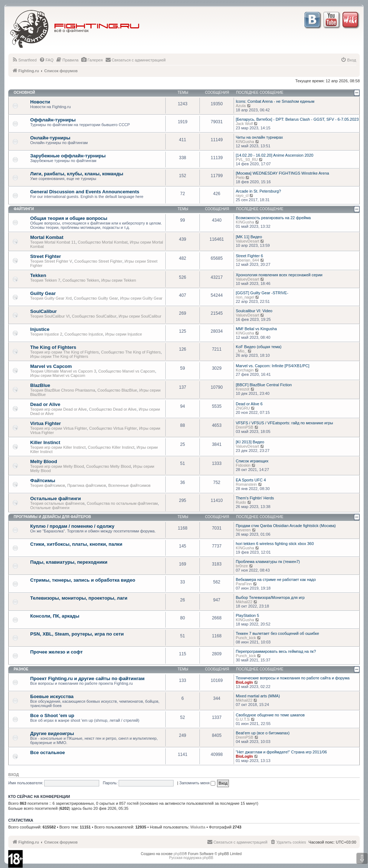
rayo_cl (242, 195)
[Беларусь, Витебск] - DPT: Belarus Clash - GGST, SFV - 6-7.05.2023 (297, 119)
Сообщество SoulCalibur (94, 316)
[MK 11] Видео (249, 237)
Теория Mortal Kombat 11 (53, 242)
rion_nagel (245, 297)
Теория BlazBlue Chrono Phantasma (63, 390)
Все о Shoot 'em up (52, 715)
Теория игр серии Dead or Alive (58, 409)
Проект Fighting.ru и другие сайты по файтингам (87, 678)
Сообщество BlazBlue (117, 390)
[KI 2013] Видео (250, 442)
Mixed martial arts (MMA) (258, 696)
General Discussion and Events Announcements (85, 192)
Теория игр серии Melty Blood (57, 466)
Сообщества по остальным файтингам (122, 503)
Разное (21, 669)
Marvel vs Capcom (51, 366)
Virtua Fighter (46, 423)
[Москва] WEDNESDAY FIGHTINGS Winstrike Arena (282, 173)
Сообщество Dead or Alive (113, 409)
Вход (13, 775)
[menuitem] (24, 60)
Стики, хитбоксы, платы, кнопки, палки (76, 544)
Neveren (243, 530)
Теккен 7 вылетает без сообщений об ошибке (277, 633)
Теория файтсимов (48, 485)
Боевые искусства (52, 696)
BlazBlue (40, 385)
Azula (241, 106)
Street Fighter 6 (249, 256)
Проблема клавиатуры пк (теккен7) (268, 562)
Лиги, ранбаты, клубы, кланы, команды (77, 174)
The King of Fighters (53, 347)
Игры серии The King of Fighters (59, 356)
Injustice (40, 329)
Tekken (38, 275)
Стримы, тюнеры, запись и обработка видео (83, 580)
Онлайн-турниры (50, 138)
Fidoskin (243, 465)
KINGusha (245, 142)
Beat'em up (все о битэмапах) (263, 733)
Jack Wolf (244, 124)
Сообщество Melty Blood (109, 466)
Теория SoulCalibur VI (50, 316)
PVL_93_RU (247, 160)
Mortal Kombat (47, 237)
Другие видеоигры (52, 733)
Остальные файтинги (56, 498)
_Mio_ (241, 351)
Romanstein (246, 484)
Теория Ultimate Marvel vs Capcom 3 (63, 371)
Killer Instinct (45, 442)
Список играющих (252, 461)
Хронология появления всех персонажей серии (279, 275)
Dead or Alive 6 (249, 404)
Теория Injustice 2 (46, 334)
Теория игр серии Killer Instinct (58, 447)
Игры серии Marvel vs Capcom (58, 375)
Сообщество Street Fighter (98, 261)
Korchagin (245, 370)
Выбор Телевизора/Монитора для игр (270, 597)
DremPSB (245, 427)
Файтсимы (43, 481)
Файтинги (24, 209)
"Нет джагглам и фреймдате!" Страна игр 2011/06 (281, 752)
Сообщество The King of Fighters (131, 352)
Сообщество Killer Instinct (111, 447)
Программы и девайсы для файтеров (52, 517)
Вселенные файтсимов (129, 485)
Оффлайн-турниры (53, 120)
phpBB (179, 854)
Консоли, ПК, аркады (55, 616)
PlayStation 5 (247, 615)
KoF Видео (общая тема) (259, 347)
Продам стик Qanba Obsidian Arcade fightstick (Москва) (286, 526)
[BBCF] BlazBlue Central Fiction (264, 385)
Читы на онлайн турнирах (259, 137)
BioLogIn (244, 682)
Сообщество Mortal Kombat (103, 242)
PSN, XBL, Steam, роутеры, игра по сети (77, 634)
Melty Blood (44, 461)
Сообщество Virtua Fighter (113, 428)
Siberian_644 (247, 260)
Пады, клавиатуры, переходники (69, 562)
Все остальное (48, 752)
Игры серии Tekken (119, 280)
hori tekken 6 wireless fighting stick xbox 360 (275, 544)
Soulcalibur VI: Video (254, 311)
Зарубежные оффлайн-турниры (68, 156)
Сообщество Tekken (81, 280)
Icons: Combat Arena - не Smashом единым (275, 101)
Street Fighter (46, 256)
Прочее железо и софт (56, 652)
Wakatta (198, 827)
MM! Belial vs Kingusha (256, 329)
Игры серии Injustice (124, 334)
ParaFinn (244, 584)
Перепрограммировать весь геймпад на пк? (276, 651)
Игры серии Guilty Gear (141, 298)
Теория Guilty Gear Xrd (51, 298)
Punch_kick (246, 638)
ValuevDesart (247, 241)
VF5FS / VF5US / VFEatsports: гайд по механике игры (284, 423)
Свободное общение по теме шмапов (270, 715)
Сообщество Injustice (84, 334)
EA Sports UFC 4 (251, 480)
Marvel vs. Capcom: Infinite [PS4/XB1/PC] (273, 366)
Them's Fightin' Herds (255, 498)
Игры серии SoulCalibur (140, 316)
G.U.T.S (243, 719)
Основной (24, 93)
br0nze (242, 566)
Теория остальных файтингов (57, 503)
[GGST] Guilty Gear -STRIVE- (262, 293)
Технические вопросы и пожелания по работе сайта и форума (293, 678)
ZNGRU (243, 408)
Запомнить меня (197, 783)
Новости (40, 102)
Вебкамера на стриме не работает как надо (276, 580)
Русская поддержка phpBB (191, 858)
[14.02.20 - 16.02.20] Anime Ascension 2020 (275, 155)
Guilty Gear (43, 293)
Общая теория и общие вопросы (69, 218)
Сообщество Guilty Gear (96, 298)
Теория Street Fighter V (51, 261)
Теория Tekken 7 (45, 280)
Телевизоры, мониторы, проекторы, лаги (79, 598)
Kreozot (243, 389)
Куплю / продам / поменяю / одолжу (72, 526)
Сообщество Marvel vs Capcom (126, 371)
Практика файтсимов (87, 485)
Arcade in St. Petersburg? (258, 191)
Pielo (240, 177)
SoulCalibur (43, 311)
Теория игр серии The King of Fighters (65, 352)
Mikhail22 (244, 602)
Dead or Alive (45, 404)
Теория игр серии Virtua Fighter (59, 428)
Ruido (241, 502)
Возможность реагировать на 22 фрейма (273, 218)
